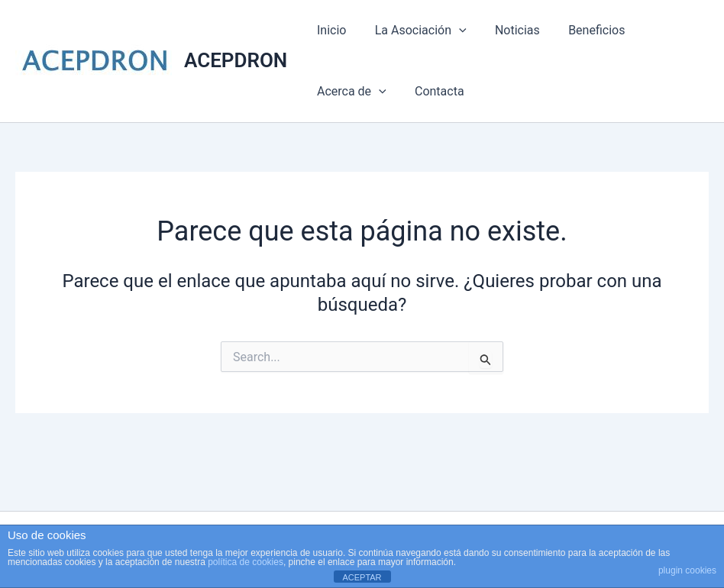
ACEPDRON (236, 60)
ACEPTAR (362, 577)
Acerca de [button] (349, 92)
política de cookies (246, 562)
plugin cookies (687, 570)
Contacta (433, 91)
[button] (453, 31)
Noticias (507, 30)
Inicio (329, 30)
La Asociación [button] (415, 31)
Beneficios (583, 30)
